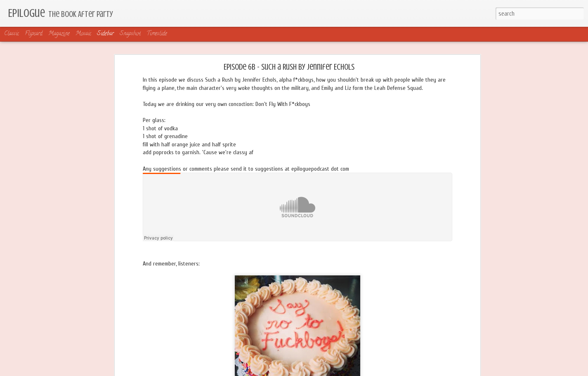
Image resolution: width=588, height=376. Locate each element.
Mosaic (83, 34)
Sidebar (105, 34)
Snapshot (130, 34)
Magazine (59, 34)
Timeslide (157, 34)
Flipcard (34, 34)
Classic (12, 34)
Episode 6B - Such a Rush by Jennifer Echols (289, 67)
